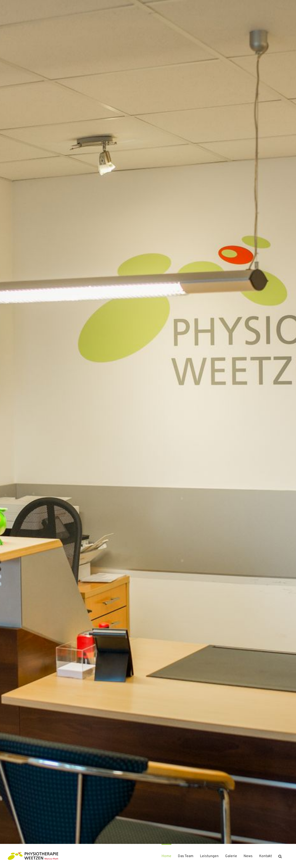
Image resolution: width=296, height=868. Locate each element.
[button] (280, 856)
